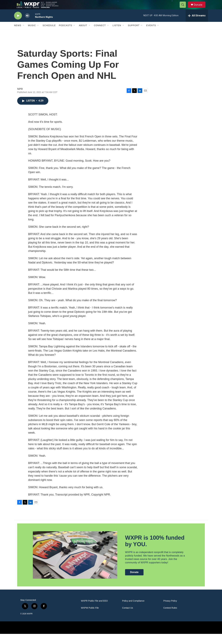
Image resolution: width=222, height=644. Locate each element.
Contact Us (127, 618)
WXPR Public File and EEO (94, 611)
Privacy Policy (170, 611)
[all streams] (197, 23)
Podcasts (65, 32)
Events (151, 32)
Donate (200, 8)
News (18, 32)
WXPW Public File (90, 618)
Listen (117, 32)
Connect (100, 32)
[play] (18, 23)
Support (134, 32)
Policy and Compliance (133, 611)
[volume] (27, 23)
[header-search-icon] (184, 8)
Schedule (49, 32)
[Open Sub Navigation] (24, 32)
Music (32, 32)
